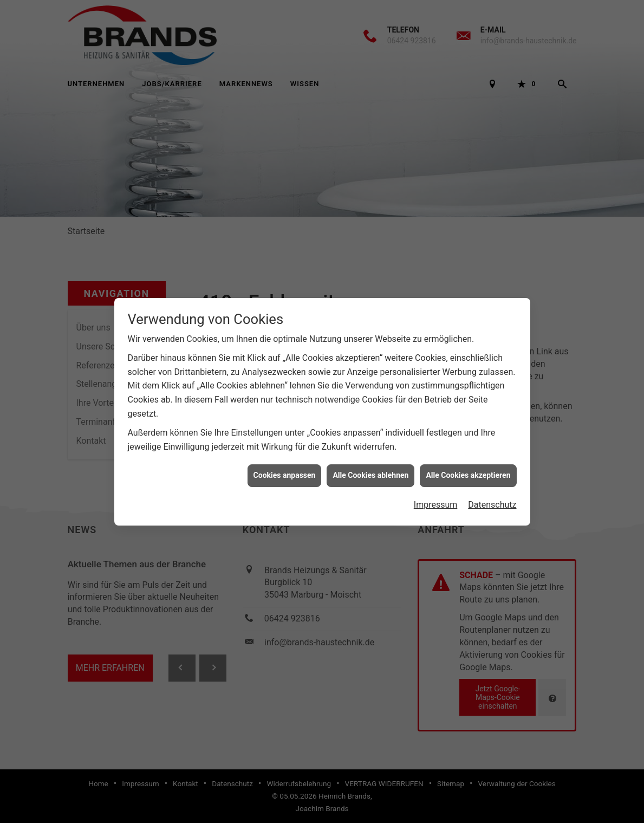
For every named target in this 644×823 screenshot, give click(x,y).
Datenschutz (492, 496)
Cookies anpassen (285, 467)
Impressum (436, 496)
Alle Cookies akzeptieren (468, 467)
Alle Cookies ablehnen (370, 467)
